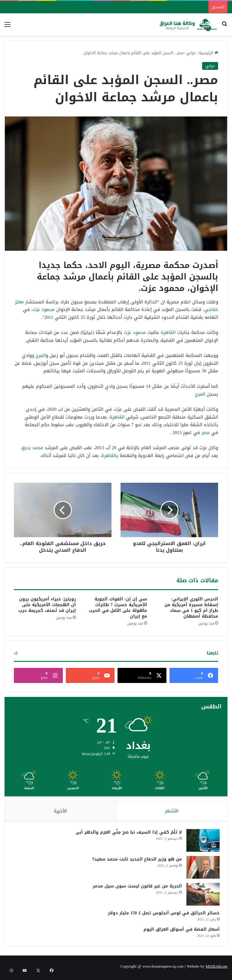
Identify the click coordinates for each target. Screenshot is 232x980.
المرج (41, 355)
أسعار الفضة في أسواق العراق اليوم (180, 931)
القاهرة (168, 332)
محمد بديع (33, 448)
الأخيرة (60, 811)
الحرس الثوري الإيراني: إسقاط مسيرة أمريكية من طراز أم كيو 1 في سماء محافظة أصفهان (191, 608)
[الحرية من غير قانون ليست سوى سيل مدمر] (201, 896)
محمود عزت (44, 309)
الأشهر (172, 811)
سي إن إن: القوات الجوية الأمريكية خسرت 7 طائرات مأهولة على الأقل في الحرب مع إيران (118, 608)
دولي (191, 53)
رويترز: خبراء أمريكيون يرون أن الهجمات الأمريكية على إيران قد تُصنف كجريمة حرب (47, 605)
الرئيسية (208, 53)
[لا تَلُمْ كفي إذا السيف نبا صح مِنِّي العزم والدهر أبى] (201, 842)
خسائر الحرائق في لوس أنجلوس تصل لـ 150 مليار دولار (162, 915)
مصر (206, 433)
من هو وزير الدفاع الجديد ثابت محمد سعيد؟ (135, 861)
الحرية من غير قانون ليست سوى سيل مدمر (136, 888)
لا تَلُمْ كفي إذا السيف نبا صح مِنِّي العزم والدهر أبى (127, 834)
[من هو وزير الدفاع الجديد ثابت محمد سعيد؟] (201, 869)
